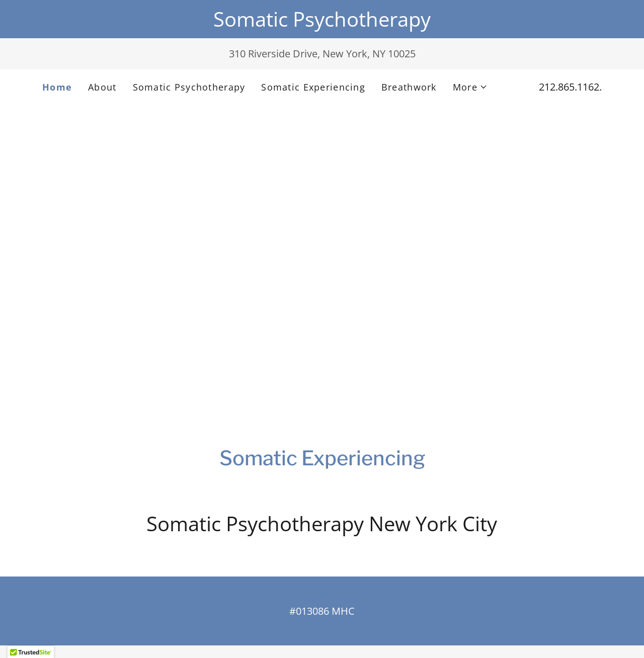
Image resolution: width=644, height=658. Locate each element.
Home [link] (57, 87)
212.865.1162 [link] (569, 87)
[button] (470, 87)
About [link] (102, 87)
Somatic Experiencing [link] (313, 87)
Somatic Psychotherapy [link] (189, 87)
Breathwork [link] (409, 87)
